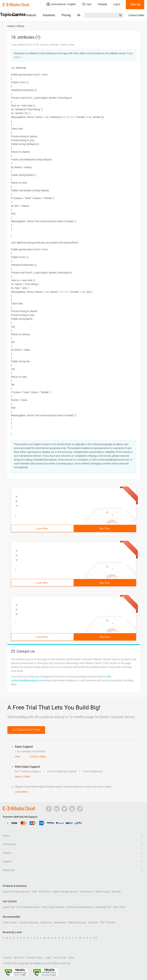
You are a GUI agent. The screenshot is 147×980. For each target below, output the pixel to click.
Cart (87, 4)
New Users (119, 907)
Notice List (60, 958)
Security (116, 892)
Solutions (49, 15)
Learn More (42, 529)
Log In (117, 4)
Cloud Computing (29, 922)
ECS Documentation (28, 907)
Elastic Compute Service (16, 892)
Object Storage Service (65, 892)
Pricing (66, 15)
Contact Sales (136, 15)
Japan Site (9, 907)
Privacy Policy (35, 958)
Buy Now (105, 529)
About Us (19, 958)
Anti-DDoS (45, 892)
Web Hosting (102, 892)
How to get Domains (53, 907)
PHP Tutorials (108, 922)
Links (71, 958)
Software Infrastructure (80, 907)
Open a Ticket (22, 777)
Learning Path (103, 907)
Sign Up (135, 4)
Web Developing (77, 922)
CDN (34, 892)
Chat (17, 757)
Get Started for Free (26, 730)
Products (30, 15)
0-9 (95, 938)
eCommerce (86, 892)
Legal (48, 958)
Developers (60, 922)
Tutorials (93, 922)
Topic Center (10, 922)
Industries (46, 922)
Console (102, 4)
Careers (7, 958)
